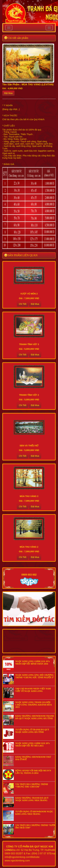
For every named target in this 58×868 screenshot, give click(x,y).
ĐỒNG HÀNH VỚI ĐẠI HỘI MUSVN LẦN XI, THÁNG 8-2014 (33, 772)
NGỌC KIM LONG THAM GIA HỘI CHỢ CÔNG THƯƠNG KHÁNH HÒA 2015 (33, 705)
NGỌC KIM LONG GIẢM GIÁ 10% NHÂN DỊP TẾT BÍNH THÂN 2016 (33, 663)
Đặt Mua (8, 93)
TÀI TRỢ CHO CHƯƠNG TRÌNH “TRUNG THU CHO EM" (32, 785)
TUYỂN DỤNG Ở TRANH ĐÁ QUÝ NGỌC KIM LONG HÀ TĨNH (32, 731)
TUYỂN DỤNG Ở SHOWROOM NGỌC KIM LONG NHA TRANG (34, 813)
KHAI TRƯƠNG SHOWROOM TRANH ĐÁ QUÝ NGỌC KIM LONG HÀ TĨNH (35, 717)
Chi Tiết (23, 304)
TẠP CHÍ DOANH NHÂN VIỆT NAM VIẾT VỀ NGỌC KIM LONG (33, 690)
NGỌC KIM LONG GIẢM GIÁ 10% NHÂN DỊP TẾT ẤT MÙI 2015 (33, 744)
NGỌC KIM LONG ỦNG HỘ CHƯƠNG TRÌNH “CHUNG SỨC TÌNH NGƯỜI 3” (35, 676)
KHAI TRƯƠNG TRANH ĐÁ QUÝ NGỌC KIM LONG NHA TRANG (32, 799)
